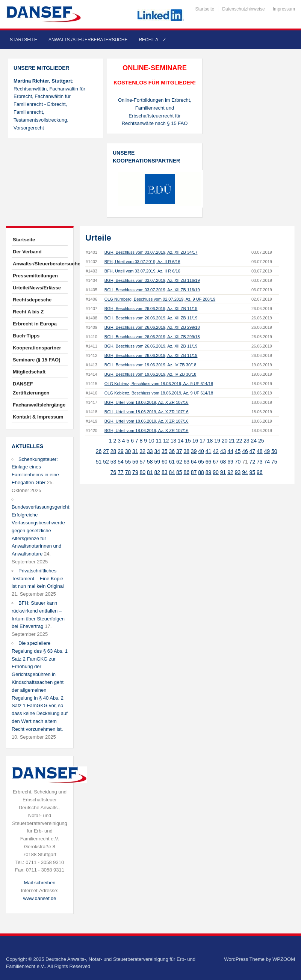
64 (194, 462)
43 (223, 451)
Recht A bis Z (28, 312)
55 (128, 462)
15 (188, 441)
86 (186, 472)
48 (260, 451)
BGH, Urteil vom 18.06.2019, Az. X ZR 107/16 (147, 402)
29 (121, 451)
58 (150, 462)
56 (135, 462)
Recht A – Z (152, 40)
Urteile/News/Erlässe (37, 288)
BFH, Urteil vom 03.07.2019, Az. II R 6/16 (142, 262)
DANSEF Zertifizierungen (31, 388)
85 (179, 472)
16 (195, 441)
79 (135, 472)
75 (274, 462)
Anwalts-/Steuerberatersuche (88, 40)
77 (121, 472)
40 (201, 451)
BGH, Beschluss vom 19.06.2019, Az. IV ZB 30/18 (150, 365)
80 (143, 472)
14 (181, 441)
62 (179, 462)
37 (179, 451)
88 (201, 472)
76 (113, 472)
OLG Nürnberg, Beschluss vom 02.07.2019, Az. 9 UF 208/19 (160, 299)
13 (173, 441)
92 (230, 472)
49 (267, 451)
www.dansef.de (39, 898)
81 (150, 472)
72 (253, 462)
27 (106, 451)
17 (203, 441)
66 (209, 462)
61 (172, 462)
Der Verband (27, 252)
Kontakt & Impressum (38, 417)
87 (194, 472)
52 (106, 462)
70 (238, 462)
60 (165, 462)
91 (223, 472)
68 (223, 462)
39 (194, 451)
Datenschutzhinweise (243, 9)
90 (216, 472)
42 (216, 451)
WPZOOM (284, 959)
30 (128, 451)
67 (216, 462)
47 (253, 451)
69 (230, 462)
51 (99, 462)
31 (135, 451)
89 (209, 472)
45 (238, 451)
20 (225, 441)
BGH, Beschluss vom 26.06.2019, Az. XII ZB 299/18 (152, 327)
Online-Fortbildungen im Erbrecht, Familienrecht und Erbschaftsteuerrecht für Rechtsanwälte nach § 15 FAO (155, 112)
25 (261, 441)
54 (121, 462)
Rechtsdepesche (32, 300)
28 (113, 451)
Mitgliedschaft (29, 372)
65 (201, 462)
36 (172, 451)
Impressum (284, 9)
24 (254, 441)
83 (165, 472)
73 (260, 462)
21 (232, 441)
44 (230, 451)
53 (113, 462)
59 (157, 462)
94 (245, 472)
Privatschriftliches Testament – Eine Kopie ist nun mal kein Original (38, 579)
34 (157, 451)
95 (253, 472)
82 (157, 472)
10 (151, 441)
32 (143, 451)
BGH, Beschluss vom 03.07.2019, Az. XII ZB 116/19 (152, 280)
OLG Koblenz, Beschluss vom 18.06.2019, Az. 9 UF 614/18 (159, 384)
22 (239, 441)
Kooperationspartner (37, 348)
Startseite (205, 9)
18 (210, 441)
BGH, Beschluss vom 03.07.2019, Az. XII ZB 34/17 (151, 252)
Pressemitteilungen (35, 276)
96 (260, 472)
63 (186, 462)
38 (186, 451)
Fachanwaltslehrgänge (39, 405)
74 (267, 462)
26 (99, 451)
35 (165, 451)
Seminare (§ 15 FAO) (36, 360)
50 (274, 451)
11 (159, 441)
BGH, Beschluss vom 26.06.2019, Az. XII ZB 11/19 (151, 309)
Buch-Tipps (26, 336)
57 (143, 462)
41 (209, 451)
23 (247, 441)
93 (238, 472)
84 (172, 472)
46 (245, 451)
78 (128, 472)
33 (150, 451)
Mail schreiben (40, 883)
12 (166, 441)
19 (217, 441)
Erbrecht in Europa (35, 324)
